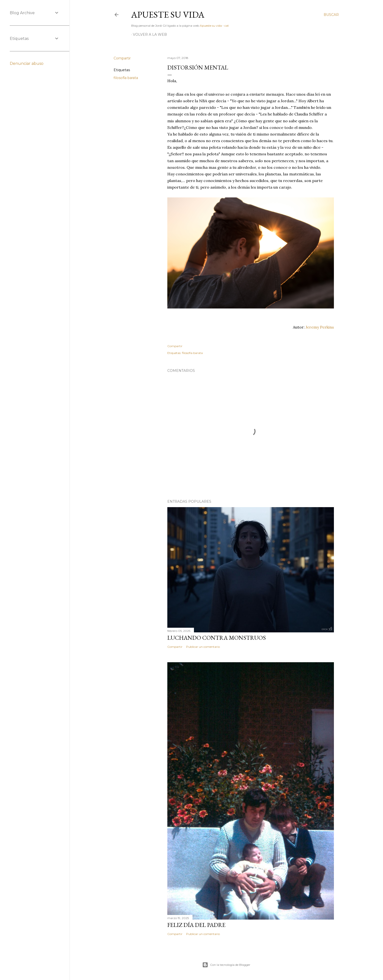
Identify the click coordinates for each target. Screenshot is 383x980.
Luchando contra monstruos (217, 638)
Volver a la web (150, 34)
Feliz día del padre (196, 925)
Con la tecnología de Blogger (226, 965)
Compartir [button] (122, 58)
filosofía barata (126, 78)
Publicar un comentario (203, 647)
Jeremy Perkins (320, 327)
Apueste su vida (168, 15)
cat (227, 26)
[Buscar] (331, 15)
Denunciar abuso (27, 63)
